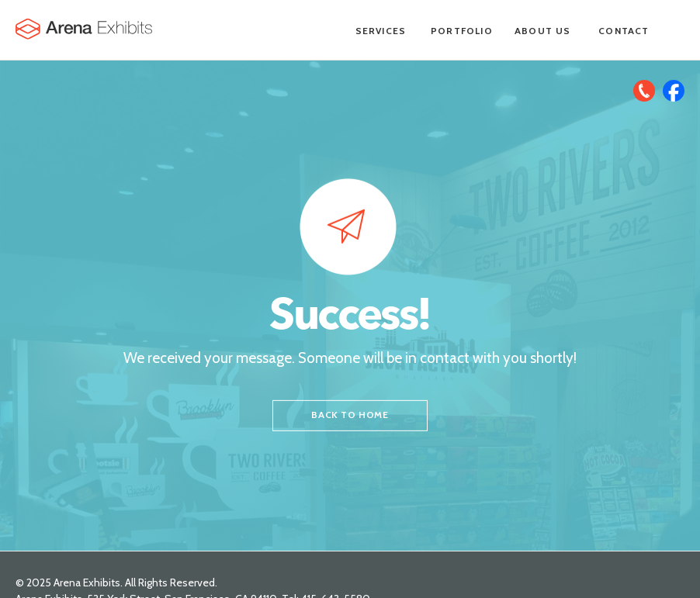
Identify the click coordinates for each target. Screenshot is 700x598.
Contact (624, 31)
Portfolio (462, 31)
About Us (543, 31)
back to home (350, 415)
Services (381, 31)
